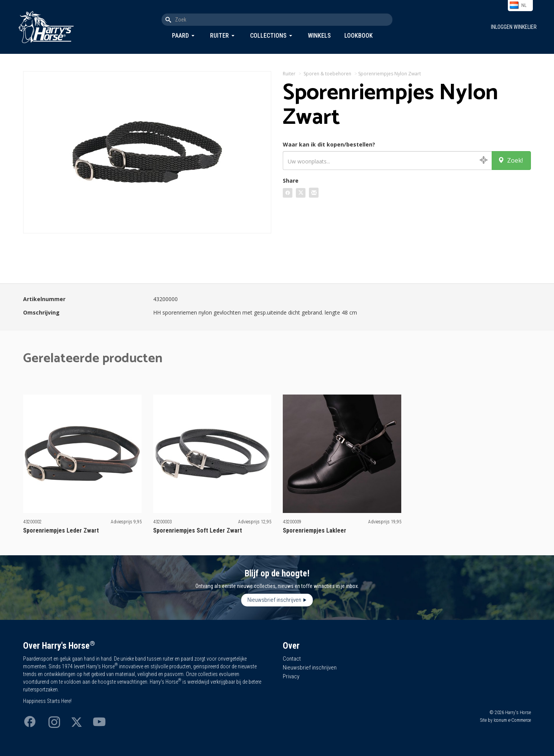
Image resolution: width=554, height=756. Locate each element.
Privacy (291, 676)
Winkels (319, 36)
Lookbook (359, 36)
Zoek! (510, 160)
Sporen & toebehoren (327, 74)
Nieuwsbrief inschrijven (274, 600)
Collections (268, 36)
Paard (180, 36)
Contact (292, 659)
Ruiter (219, 36)
